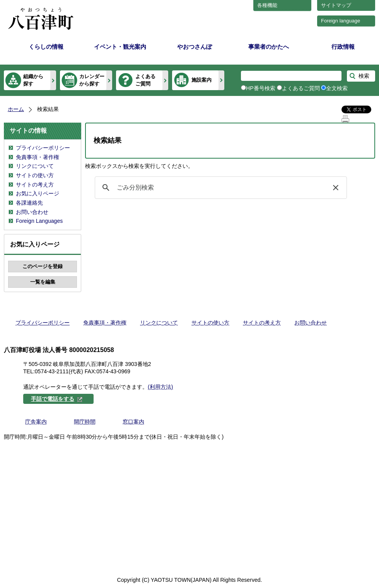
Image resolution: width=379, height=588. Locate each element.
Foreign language (341, 21)
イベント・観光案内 (120, 47)
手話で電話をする (57, 399)
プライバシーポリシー (43, 148)
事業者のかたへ (269, 47)
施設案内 (201, 80)
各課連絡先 (29, 203)
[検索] (220, 188)
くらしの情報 (46, 47)
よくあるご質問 (145, 80)
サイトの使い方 (35, 175)
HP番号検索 (261, 88)
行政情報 (343, 47)
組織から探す (33, 80)
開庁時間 (85, 422)
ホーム (16, 109)
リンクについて (35, 166)
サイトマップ (336, 5)
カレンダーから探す (92, 80)
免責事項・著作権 (38, 157)
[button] (336, 188)
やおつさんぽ (195, 47)
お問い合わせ (32, 212)
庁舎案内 (36, 422)
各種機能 (267, 5)
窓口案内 (133, 422)
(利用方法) (160, 387)
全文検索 (337, 88)
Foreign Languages (39, 221)
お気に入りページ (38, 193)
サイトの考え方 (35, 185)
